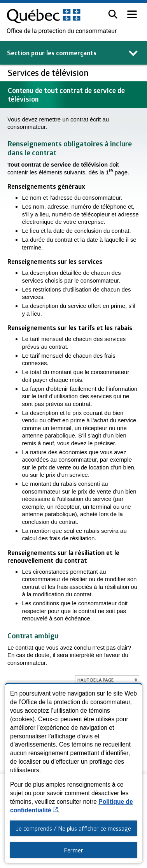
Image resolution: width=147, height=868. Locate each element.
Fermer (73, 850)
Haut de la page (95, 680)
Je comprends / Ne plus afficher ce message (74, 828)
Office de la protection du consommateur (62, 31)
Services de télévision (49, 73)
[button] (113, 14)
